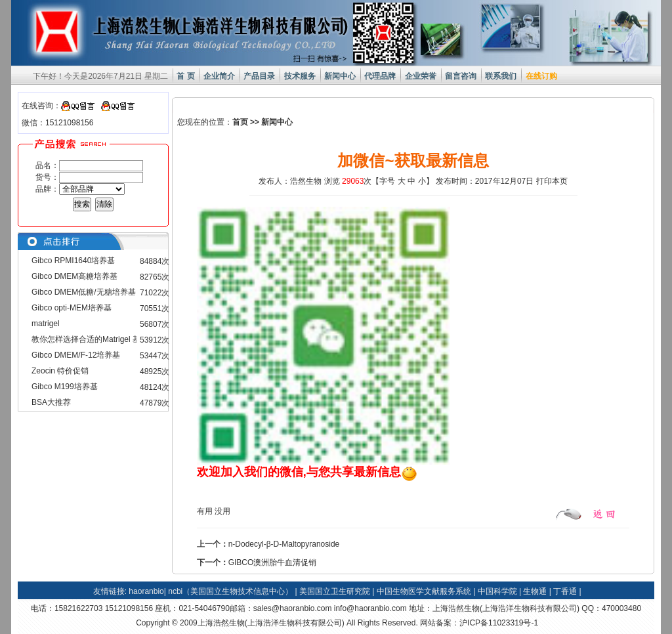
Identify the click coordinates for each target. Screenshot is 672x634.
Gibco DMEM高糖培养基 (74, 276)
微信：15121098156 (57, 123)
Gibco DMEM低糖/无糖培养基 (84, 292)
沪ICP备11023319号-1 (499, 623)
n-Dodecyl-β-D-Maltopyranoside (284, 544)
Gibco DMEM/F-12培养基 (76, 355)
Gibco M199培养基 (65, 387)
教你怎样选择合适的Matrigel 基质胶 (94, 339)
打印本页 (552, 181)
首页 (240, 122)
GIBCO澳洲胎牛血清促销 (273, 562)
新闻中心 (277, 122)
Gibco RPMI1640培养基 (73, 261)
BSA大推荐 (51, 402)
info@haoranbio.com (370, 608)
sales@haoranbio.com (293, 608)
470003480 (621, 608)
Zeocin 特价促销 (60, 371)
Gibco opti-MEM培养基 (72, 308)
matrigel (46, 324)
